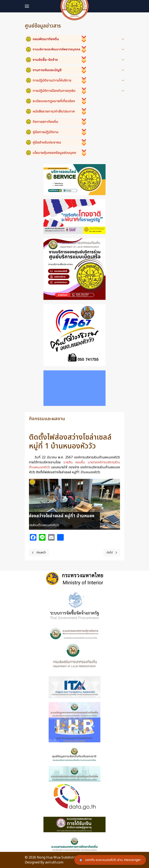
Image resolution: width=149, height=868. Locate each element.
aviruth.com (54, 862)
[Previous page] (39, 553)
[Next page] (112, 553)
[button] (27, 6)
